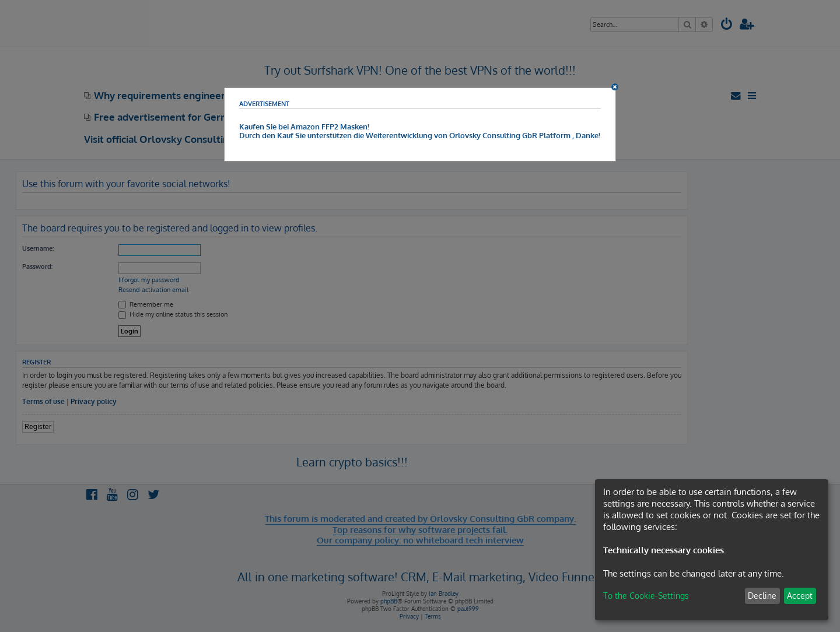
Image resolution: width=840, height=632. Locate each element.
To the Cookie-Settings (646, 596)
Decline (762, 596)
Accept (800, 596)
